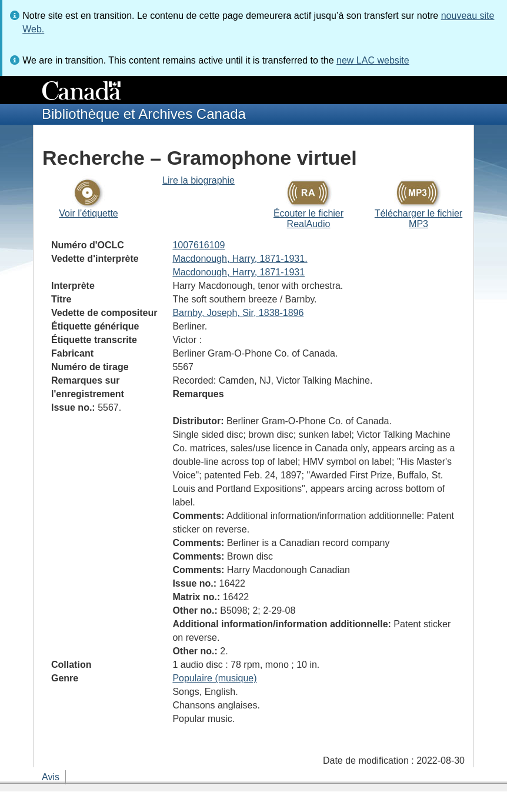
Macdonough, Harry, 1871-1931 (239, 272)
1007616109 (199, 245)
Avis (51, 777)
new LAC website (373, 60)
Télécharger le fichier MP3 (418, 219)
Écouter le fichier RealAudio (308, 219)
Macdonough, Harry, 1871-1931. (240, 259)
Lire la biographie (199, 180)
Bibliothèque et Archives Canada (144, 114)
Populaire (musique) (214, 678)
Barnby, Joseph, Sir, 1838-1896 (238, 313)
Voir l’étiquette (89, 213)
